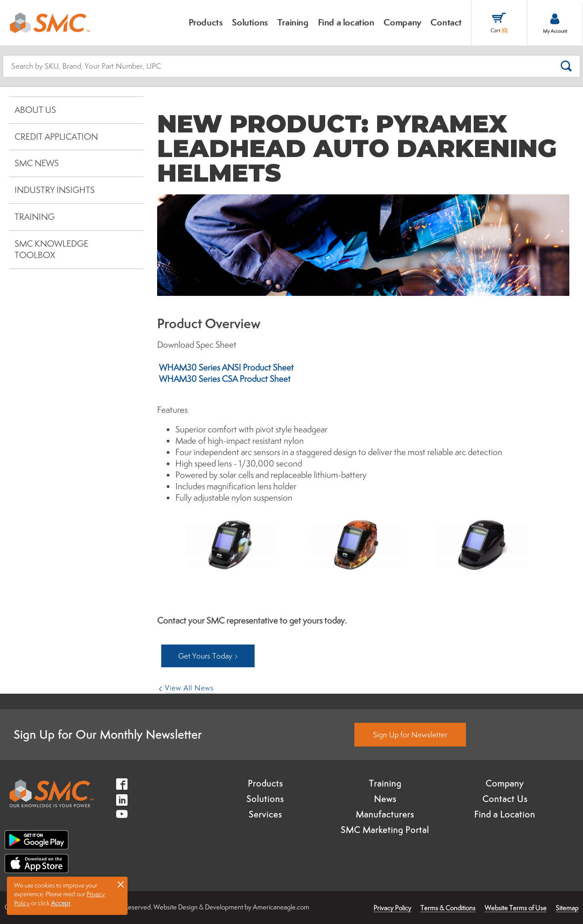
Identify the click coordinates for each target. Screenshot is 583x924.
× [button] (121, 884)
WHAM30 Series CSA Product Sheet (224, 379)
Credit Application (56, 137)
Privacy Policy (392, 908)
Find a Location (505, 814)
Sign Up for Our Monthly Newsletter (108, 734)
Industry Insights (55, 190)
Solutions (265, 799)
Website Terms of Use (516, 908)
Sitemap (567, 908)
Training (35, 217)
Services (265, 814)
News (385, 799)
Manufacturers (385, 814)
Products (265, 783)
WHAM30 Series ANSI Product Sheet (225, 367)
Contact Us (505, 799)
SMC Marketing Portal (385, 830)
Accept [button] (61, 903)
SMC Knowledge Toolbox (51, 249)
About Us (35, 110)
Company (505, 783)
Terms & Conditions (448, 908)
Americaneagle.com (281, 907)
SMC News (37, 163)
